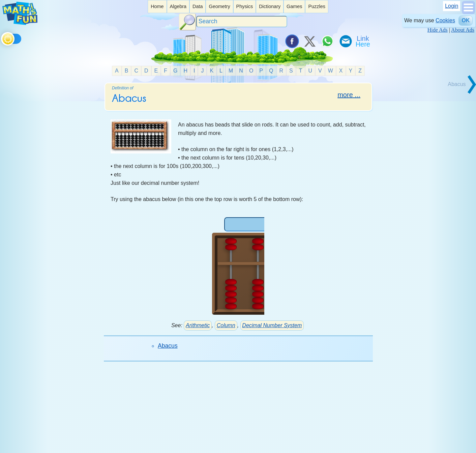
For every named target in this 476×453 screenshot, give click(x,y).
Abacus (168, 346)
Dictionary (270, 6)
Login (452, 6)
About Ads (463, 30)
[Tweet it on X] (309, 41)
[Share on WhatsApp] (327, 41)
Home (157, 6)
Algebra (178, 6)
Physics (245, 6)
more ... (349, 95)
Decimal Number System (272, 325)
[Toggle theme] (2, 38)
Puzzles (317, 6)
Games (294, 6)
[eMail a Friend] (345, 41)
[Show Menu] (468, 12)
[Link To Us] (363, 41)
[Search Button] (187, 22)
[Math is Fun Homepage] (20, 23)
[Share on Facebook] (292, 41)
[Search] (242, 22)
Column (226, 325)
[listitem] (157, 7)
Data (198, 6)
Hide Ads (438, 30)
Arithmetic (198, 325)
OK (466, 20)
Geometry (219, 6)
